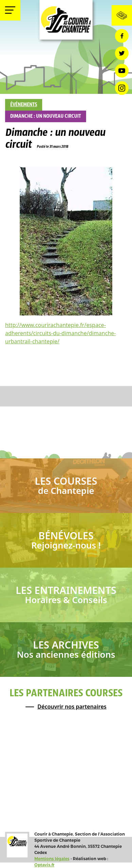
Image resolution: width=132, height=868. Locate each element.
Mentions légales (52, 859)
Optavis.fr (44, 865)
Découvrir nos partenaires (72, 707)
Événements (24, 105)
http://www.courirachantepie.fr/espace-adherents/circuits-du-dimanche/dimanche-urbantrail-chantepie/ (60, 333)
